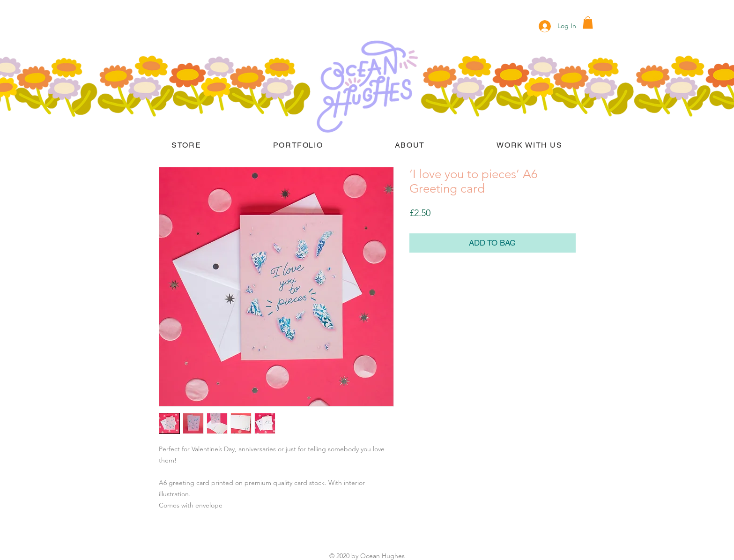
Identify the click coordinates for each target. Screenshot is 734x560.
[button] (588, 22)
